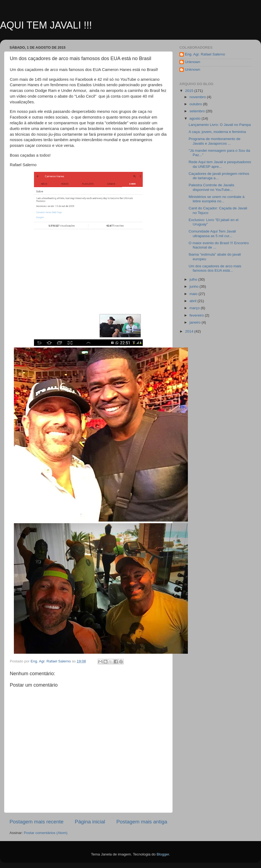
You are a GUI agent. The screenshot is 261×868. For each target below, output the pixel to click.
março (195, 308)
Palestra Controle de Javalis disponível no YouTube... (212, 187)
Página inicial (90, 822)
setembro (198, 111)
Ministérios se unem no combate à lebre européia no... (217, 199)
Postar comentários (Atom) (46, 833)
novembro (198, 97)
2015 (190, 91)
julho (194, 279)
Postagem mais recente (36, 822)
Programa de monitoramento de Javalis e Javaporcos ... (215, 141)
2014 (190, 331)
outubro (196, 104)
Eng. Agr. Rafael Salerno (205, 54)
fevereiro (197, 315)
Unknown (192, 62)
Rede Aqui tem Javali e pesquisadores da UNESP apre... (220, 164)
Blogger (163, 854)
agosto (195, 118)
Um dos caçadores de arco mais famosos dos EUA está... (215, 268)
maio (194, 294)
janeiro (195, 322)
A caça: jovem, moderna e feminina (217, 132)
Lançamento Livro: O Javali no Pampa (220, 125)
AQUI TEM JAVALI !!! (46, 25)
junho (195, 286)
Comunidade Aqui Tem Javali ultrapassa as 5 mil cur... (212, 233)
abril (193, 301)
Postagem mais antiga (142, 822)
